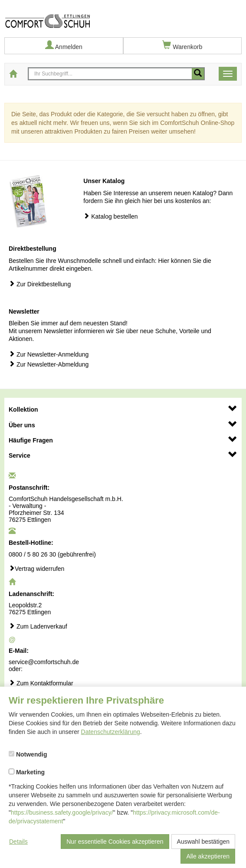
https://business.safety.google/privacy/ (62, 812)
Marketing (27, 772)
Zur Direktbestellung (40, 284)
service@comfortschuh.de (44, 662)
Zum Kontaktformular (41, 683)
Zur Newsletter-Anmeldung (49, 354)
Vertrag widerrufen (36, 568)
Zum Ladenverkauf (38, 626)
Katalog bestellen (110, 216)
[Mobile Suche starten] (198, 74)
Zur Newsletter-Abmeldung (49, 364)
